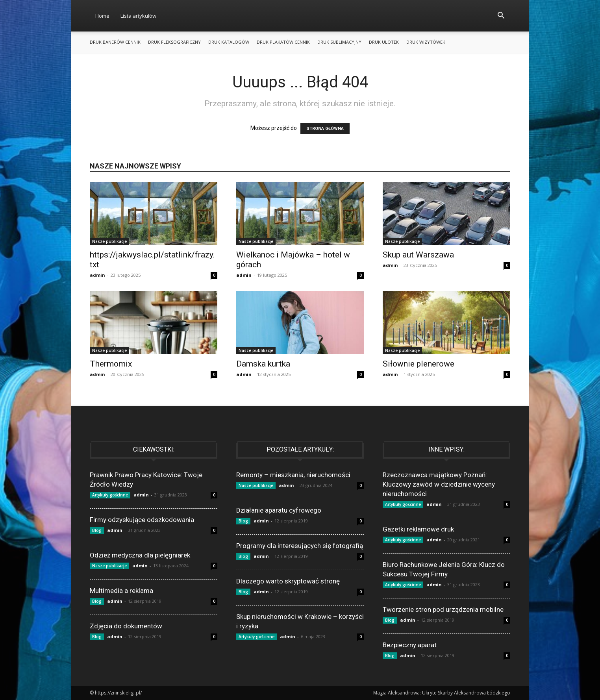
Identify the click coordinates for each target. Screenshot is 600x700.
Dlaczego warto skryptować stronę (288, 581)
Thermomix (111, 364)
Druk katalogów (229, 42)
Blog (97, 530)
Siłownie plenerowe (419, 364)
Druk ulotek (384, 42)
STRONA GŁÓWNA (325, 129)
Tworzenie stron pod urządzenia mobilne (443, 609)
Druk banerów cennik (115, 42)
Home (102, 16)
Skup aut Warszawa (418, 255)
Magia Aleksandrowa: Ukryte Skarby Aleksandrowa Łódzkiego (442, 693)
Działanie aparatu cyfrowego (279, 510)
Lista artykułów (138, 16)
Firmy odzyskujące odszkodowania (142, 520)
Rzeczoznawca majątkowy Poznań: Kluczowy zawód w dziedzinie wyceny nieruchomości (439, 484)
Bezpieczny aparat (410, 645)
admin (97, 275)
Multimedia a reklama (121, 591)
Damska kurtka (263, 364)
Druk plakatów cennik (283, 42)
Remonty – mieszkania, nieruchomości (293, 475)
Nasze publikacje (109, 241)
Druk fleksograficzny (174, 42)
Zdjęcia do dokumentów (126, 626)
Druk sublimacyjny (339, 42)
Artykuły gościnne (110, 495)
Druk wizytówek (426, 42)
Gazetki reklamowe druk (418, 529)
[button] (501, 16)
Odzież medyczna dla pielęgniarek (140, 555)
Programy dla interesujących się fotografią (300, 546)
